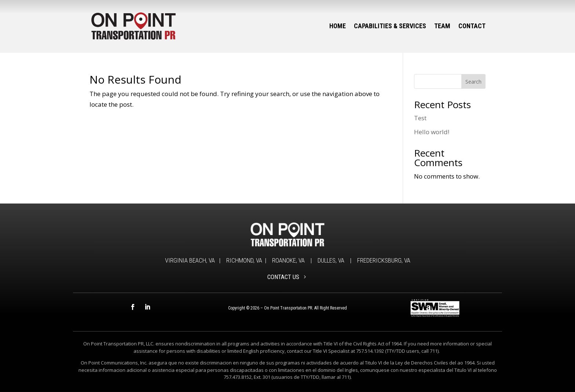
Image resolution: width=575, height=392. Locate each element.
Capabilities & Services (390, 26)
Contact (472, 26)
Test (420, 118)
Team (442, 26)
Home (338, 26)
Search (473, 82)
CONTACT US (283, 277)
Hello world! (432, 132)
